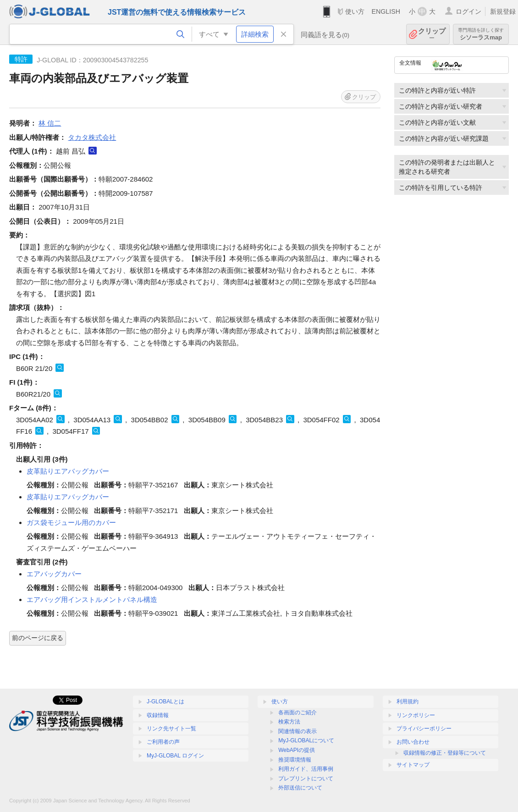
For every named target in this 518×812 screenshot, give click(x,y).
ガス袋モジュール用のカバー (71, 522)
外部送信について (300, 788)
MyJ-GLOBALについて (306, 740)
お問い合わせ (413, 742)
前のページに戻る (38, 638)
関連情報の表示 (298, 731)
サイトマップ (413, 765)
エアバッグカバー (54, 574)
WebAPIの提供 (297, 750)
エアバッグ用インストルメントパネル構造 (92, 599)
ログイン (468, 11)
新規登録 (503, 11)
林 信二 (50, 123)
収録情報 (158, 715)
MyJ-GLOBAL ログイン (175, 756)
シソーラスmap (481, 34)
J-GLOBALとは (165, 702)
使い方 (355, 11)
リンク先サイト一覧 (171, 729)
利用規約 (408, 702)
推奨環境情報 (295, 760)
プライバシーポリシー (424, 729)
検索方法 (289, 722)
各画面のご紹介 (298, 713)
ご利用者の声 (163, 742)
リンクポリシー (416, 715)
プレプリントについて (306, 779)
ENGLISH (386, 11)
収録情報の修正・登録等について (445, 753)
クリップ (432, 34)
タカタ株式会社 (92, 137)
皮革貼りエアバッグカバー (68, 471)
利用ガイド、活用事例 (306, 769)
